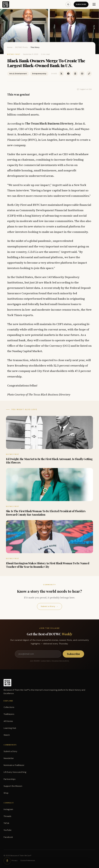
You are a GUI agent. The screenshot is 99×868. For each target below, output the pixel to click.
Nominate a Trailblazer (14, 765)
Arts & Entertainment (18, 74)
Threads (7, 816)
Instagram (8, 809)
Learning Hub (10, 728)
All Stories (8, 721)
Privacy (15, 860)
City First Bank (38, 129)
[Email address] (38, 654)
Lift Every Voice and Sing (15, 772)
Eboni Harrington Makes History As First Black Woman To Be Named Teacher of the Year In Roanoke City (48, 565)
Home (10, 47)
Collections (9, 707)
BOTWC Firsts (22, 47)
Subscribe (81, 4)
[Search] (68, 4)
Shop (6, 793)
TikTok (6, 823)
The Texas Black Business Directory (49, 123)
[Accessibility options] (7, 861)
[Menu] (94, 4)
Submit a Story (49, 606)
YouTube (8, 830)
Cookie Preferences (28, 860)
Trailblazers (9, 714)
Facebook (8, 837)
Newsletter (9, 758)
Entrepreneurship (39, 74)
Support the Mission (13, 786)
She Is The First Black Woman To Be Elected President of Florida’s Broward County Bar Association (46, 513)
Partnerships (10, 779)
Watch (7, 735)
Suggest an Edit (84, 89)
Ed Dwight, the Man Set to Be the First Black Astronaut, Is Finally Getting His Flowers (49, 461)
